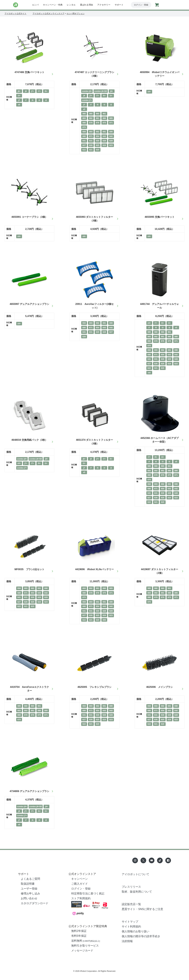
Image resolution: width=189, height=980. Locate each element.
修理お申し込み (30, 894)
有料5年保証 (79, 936)
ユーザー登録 (29, 889)
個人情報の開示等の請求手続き (141, 936)
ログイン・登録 (141, 5)
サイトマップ (130, 922)
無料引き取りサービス (85, 946)
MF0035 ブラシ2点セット (30, 569)
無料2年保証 (79, 931)
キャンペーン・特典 (53, 5)
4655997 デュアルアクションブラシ (29, 304)
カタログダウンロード (35, 903)
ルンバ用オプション (76, 14)
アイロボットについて (135, 874)
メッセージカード (82, 951)
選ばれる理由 (87, 5)
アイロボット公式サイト (16, 14)
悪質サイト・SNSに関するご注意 (142, 909)
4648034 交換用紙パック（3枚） (30, 440)
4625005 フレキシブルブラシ (94, 687)
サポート (119, 5)
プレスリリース (131, 887)
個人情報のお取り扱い (135, 931)
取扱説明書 (28, 884)
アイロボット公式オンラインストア (48, 14)
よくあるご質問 (30, 879)
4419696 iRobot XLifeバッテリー (95, 569)
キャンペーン (80, 879)
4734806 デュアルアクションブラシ (29, 791)
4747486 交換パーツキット (29, 72)
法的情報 (127, 941)
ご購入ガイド (80, 884)
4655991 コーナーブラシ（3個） (30, 217)
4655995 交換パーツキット (160, 217)
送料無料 (86, 941)
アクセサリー (104, 5)
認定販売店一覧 (131, 904)
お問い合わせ (29, 898)
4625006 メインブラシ (159, 687)
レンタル (71, 5)
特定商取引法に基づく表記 (88, 894)
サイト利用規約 (131, 927)
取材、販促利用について (137, 892)
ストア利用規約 (81, 898)
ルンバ (35, 5)
